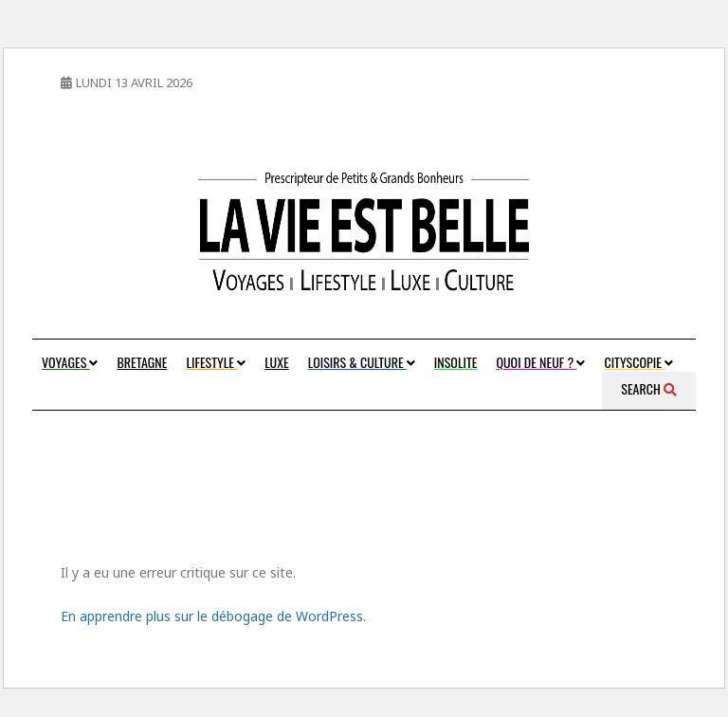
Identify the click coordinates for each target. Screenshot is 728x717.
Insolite (456, 362)
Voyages (70, 362)
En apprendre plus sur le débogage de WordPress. (213, 616)
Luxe (276, 362)
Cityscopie (638, 362)
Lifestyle (216, 362)
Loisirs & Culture (362, 362)
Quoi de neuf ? (540, 362)
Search (649, 388)
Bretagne (142, 362)
